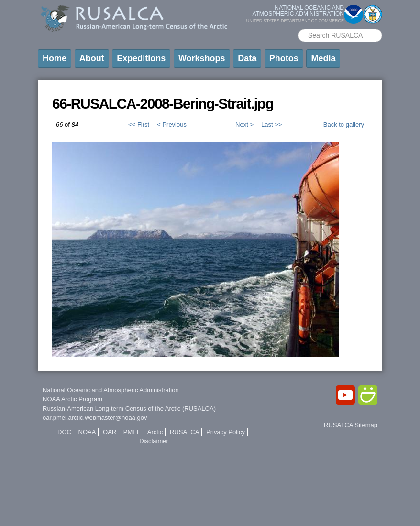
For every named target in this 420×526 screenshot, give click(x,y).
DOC (64, 432)
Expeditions (141, 58)
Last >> (271, 125)
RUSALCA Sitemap (351, 425)
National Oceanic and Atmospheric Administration (111, 390)
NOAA (87, 432)
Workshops (202, 58)
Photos (284, 58)
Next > (244, 125)
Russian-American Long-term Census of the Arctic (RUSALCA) (129, 409)
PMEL (132, 432)
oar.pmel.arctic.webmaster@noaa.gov (95, 418)
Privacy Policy (226, 432)
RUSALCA (184, 432)
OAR (110, 432)
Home (55, 58)
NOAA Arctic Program (72, 399)
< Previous (172, 125)
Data (247, 58)
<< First (139, 125)
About (92, 58)
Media (323, 58)
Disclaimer (154, 441)
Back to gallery (344, 125)
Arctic (155, 432)
